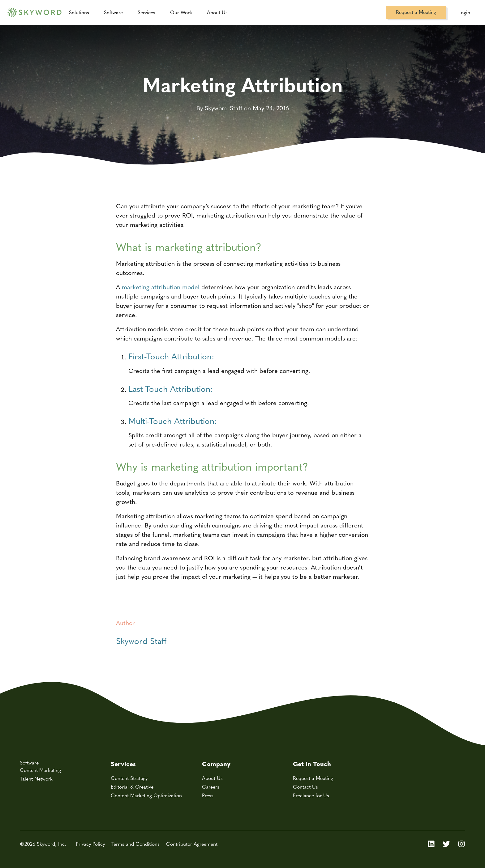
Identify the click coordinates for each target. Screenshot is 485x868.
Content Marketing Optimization (146, 795)
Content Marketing (40, 770)
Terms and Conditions (135, 844)
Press (208, 795)
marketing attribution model (161, 287)
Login (464, 12)
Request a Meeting (416, 12)
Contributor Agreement (192, 844)
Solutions (79, 12)
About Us (212, 778)
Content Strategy (129, 778)
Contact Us (305, 787)
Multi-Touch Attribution (171, 421)
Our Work (181, 12)
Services (146, 12)
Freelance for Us (311, 795)
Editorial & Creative (132, 787)
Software (113, 12)
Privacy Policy (90, 844)
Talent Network (36, 779)
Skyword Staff (141, 641)
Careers (211, 787)
